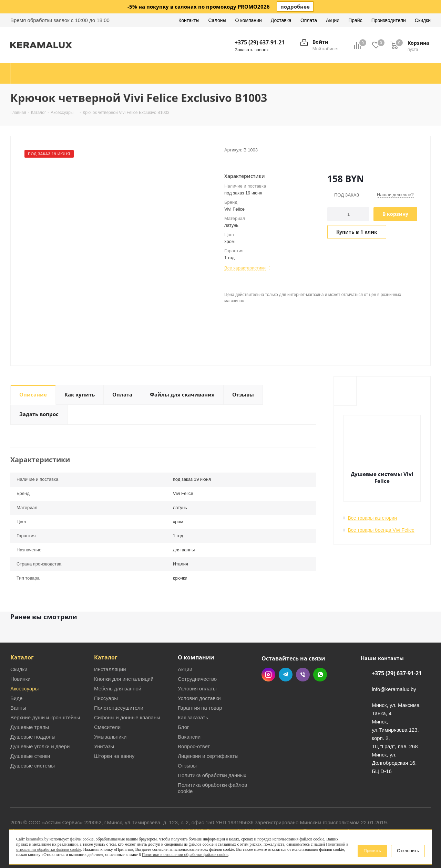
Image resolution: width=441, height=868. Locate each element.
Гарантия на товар (200, 708)
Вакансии (189, 737)
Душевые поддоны (33, 737)
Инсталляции (110, 669)
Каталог (22, 657)
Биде (16, 698)
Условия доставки (199, 698)
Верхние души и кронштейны (45, 717)
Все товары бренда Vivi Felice (381, 530)
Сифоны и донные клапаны (127, 717)
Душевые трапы (30, 727)
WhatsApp (320, 675)
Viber (303, 675)
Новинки (20, 679)
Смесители (107, 727)
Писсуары (106, 698)
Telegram (286, 675)
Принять (372, 851)
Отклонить (408, 851)
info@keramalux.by (394, 689)
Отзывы (187, 766)
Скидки (19, 669)
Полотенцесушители (119, 708)
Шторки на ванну (114, 756)
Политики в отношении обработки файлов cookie (185, 855)
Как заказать (193, 717)
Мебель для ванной (118, 689)
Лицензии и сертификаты (208, 756)
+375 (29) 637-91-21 (260, 42)
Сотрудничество (197, 679)
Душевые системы (33, 766)
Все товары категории (373, 518)
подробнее (295, 7)
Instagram (268, 675)
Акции (185, 669)
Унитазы (104, 746)
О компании (196, 657)
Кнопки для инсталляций (124, 679)
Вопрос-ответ (194, 746)
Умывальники (110, 737)
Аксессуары (24, 689)
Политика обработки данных (212, 775)
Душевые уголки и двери (40, 746)
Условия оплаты (197, 689)
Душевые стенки (30, 756)
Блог (183, 727)
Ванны (18, 708)
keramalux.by (37, 839)
